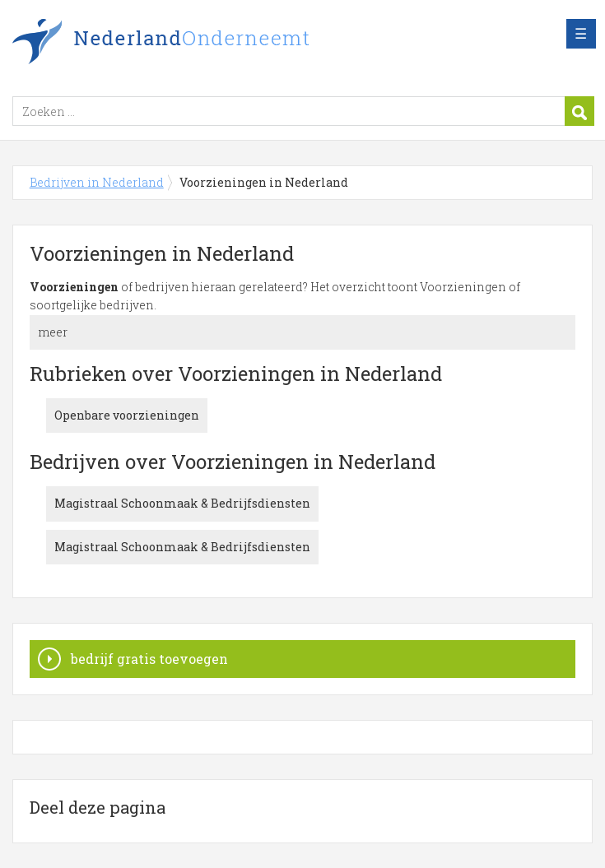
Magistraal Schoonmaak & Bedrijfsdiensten (182, 503)
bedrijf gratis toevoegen (149, 659)
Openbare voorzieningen (127, 415)
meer (53, 332)
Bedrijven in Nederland (218, 44)
